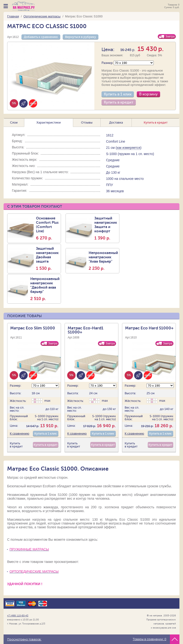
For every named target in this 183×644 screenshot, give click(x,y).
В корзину (148, 94)
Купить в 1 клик (118, 94)
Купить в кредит (119, 102)
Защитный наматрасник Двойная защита (48, 259)
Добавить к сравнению (41, 37)
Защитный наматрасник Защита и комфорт (106, 228)
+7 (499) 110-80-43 (18, 615)
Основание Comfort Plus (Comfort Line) (48, 228)
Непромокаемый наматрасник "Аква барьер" (103, 261)
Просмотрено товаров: (24, 639)
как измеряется (129, 148)
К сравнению (20, 434)
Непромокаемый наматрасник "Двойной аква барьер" (45, 289)
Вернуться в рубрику (81, 37)
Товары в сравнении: (150, 639)
